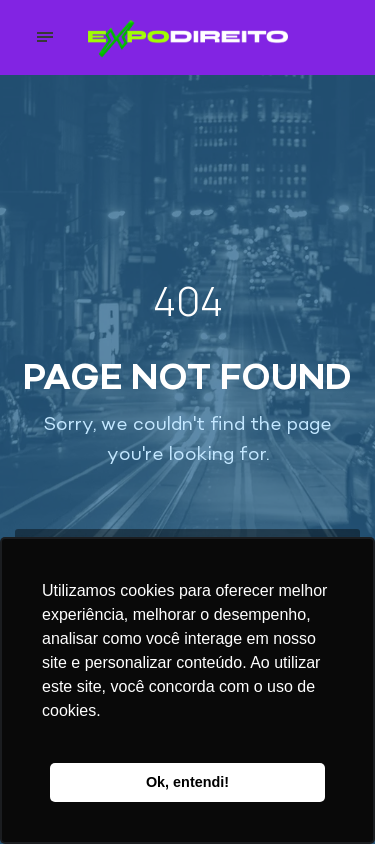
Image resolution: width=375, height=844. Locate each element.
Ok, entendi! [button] (187, 782)
